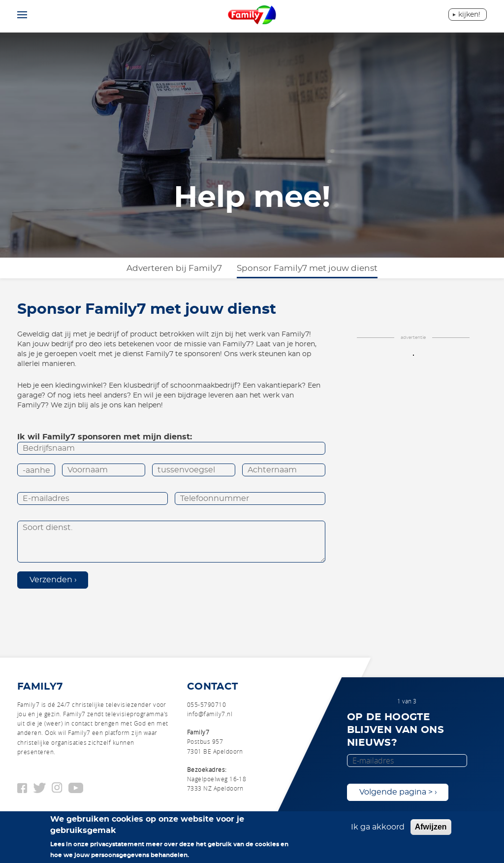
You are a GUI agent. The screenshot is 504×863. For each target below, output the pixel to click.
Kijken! (469, 15)
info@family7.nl (210, 714)
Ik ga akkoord (378, 830)
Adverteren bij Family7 (174, 268)
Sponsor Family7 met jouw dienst (307, 268)
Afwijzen (431, 830)
